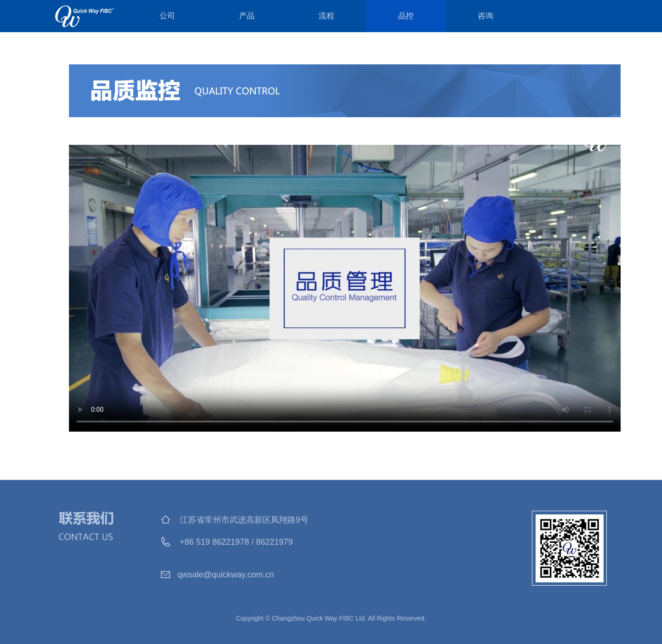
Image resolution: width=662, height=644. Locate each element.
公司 (167, 16)
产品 (247, 16)
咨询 (485, 16)
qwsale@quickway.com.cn (226, 575)
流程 (326, 16)
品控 (406, 16)
